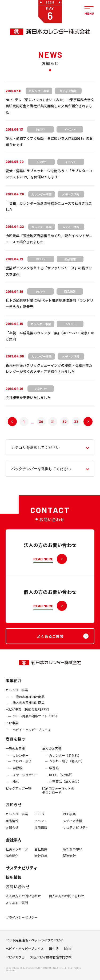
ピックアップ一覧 (18, 792)
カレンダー (21, 759)
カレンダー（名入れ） (65, 759)
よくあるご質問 (17, 907)
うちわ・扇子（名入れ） (67, 765)
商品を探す (16, 743)
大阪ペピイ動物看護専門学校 (51, 959)
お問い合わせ (18, 890)
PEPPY (39, 818)
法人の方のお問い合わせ (23, 900)
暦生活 (54, 950)
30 (41, 422)
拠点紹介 (12, 860)
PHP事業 (12, 727)
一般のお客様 (15, 753)
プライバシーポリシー (22, 921)
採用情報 (41, 832)
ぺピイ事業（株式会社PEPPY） (28, 713)
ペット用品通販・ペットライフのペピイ (34, 942)
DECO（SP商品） (62, 779)
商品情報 (12, 825)
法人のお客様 (52, 753)
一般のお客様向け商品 (29, 701)
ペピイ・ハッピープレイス (32, 734)
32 (65, 422)
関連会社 (69, 860)
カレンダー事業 (17, 694)
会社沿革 (41, 860)
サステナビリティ (76, 832)
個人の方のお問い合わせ (66, 900)
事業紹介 (14, 684)
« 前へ (8, 422)
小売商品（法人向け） (65, 786)
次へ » (84, 422)
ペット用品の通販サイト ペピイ (35, 720)
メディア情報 (72, 825)
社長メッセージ (17, 853)
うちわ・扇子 (22, 765)
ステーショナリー (25, 779)
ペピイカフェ (15, 959)
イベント (41, 825)
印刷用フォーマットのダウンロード (58, 794)
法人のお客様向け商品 (29, 707)
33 (76, 422)
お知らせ (14, 808)
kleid (16, 786)
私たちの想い (73, 853)
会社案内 (14, 844)
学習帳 (17, 772)
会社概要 (41, 853)
